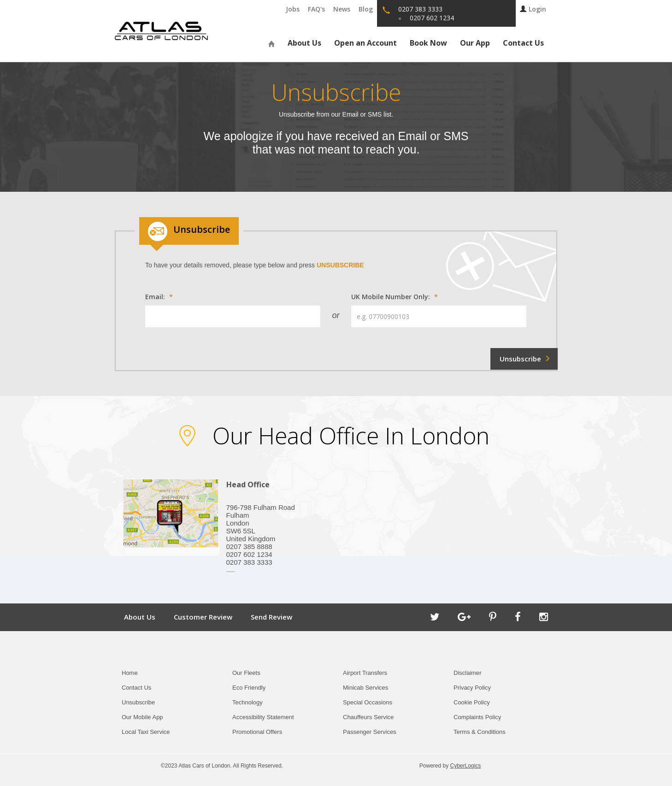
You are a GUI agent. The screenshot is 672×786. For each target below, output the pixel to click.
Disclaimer (468, 673)
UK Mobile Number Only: (395, 297)
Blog (366, 9)
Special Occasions (368, 702)
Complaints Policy (477, 717)
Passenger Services (370, 732)
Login (533, 9)
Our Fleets (246, 673)
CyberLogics (466, 766)
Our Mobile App (142, 717)
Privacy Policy (472, 688)
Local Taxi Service (146, 732)
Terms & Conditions (480, 732)
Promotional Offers (257, 732)
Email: (159, 297)
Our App (475, 43)
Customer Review (203, 617)
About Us (304, 43)
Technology (248, 702)
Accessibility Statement (263, 717)
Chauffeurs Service (368, 717)
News (342, 9)
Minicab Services (365, 688)
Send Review (271, 617)
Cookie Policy (472, 702)
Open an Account (365, 43)
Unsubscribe (138, 702)
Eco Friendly (249, 688)
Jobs (293, 9)
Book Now (428, 43)
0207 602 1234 (432, 18)
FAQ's (316, 9)
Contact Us (523, 43)
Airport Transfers (365, 673)
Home (130, 673)
